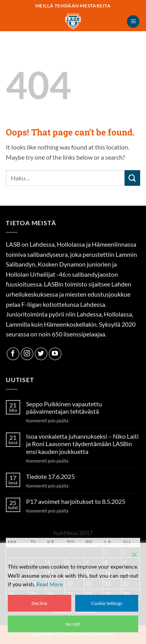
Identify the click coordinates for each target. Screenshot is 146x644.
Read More (49, 584)
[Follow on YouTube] (55, 354)
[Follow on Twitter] (41, 354)
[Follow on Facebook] (13, 354)
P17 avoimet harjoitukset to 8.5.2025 (76, 501)
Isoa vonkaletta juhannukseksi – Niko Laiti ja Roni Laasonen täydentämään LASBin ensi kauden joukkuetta (82, 444)
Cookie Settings (107, 603)
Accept (73, 624)
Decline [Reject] (39, 603)
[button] (133, 22)
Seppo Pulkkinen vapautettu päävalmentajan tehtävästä (64, 407)
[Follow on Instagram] (27, 354)
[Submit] (132, 178)
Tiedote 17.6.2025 (50, 476)
